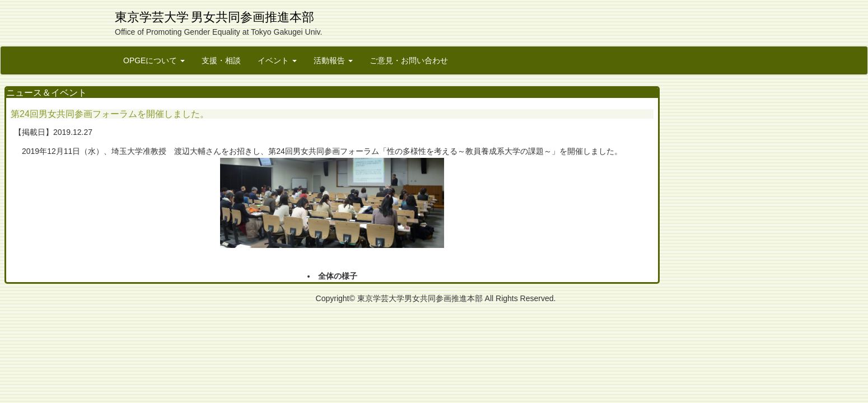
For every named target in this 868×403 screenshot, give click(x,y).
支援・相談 (221, 60)
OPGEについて (154, 60)
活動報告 (333, 60)
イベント (277, 60)
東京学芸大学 (152, 17)
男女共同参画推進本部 (253, 17)
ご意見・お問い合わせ (409, 60)
